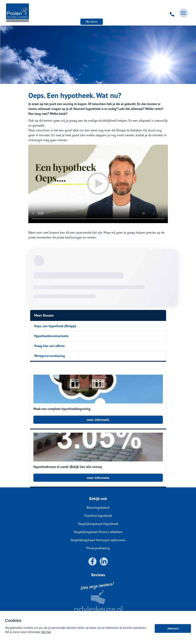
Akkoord (173, 628)
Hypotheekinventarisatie (51, 336)
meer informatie (98, 420)
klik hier (46, 632)
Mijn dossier (92, 22)
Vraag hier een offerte (49, 346)
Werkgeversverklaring (50, 356)
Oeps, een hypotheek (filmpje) (55, 326)
